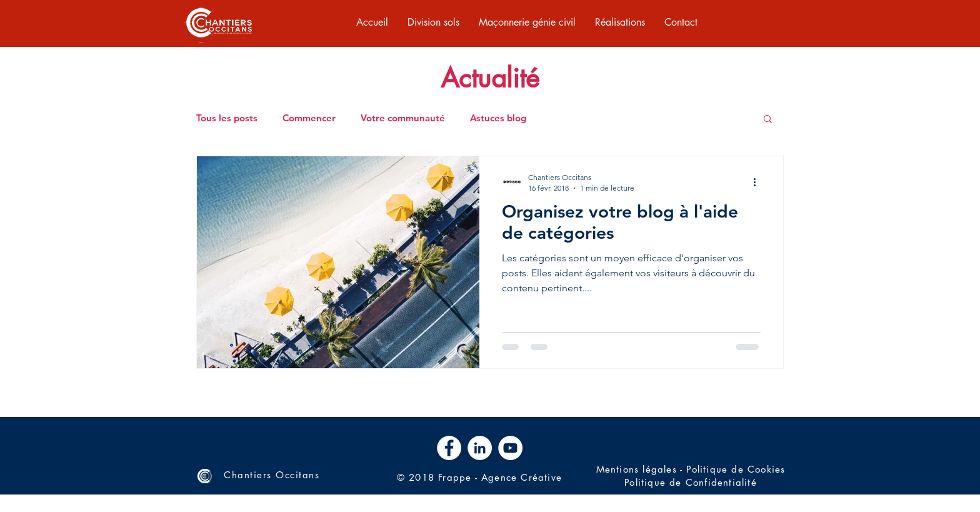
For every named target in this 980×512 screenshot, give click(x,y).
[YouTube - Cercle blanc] (510, 448)
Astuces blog (498, 118)
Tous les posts (227, 118)
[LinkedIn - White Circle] (480, 448)
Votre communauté (403, 118)
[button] (768, 120)
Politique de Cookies (736, 469)
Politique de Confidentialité (691, 482)
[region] (218, 23)
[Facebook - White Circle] (449, 448)
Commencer (309, 118)
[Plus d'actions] (759, 182)
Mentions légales (637, 469)
